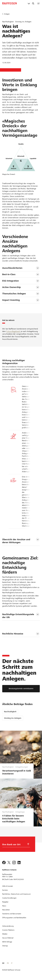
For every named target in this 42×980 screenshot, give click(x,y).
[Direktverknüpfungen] (29, 3)
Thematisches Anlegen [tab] (14, 294)
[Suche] (33, 3)
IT (12, 963)
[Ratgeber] (5, 902)
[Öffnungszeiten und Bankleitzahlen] (14, 918)
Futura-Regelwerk (13, 331)
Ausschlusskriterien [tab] (12, 268)
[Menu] (39, 3)
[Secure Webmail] (8, 938)
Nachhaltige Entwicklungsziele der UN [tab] (18, 616)
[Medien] (5, 934)
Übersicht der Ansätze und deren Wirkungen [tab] (17, 541)
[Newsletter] (6, 910)
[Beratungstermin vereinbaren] (21, 689)
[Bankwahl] (14, 845)
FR (8, 963)
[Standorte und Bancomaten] (12, 914)
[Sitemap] (5, 946)
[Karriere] (5, 890)
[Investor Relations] (8, 930)
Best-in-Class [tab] (9, 274)
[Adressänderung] (8, 926)
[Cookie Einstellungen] (9, 898)
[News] (4, 906)
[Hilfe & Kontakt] (8, 886)
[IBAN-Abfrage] (7, 942)
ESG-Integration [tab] (11, 281)
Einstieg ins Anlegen (13, 718)
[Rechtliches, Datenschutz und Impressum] (16, 894)
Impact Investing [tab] (11, 300)
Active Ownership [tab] (11, 287)
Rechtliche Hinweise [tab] (13, 634)
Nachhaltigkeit (10, 712)
